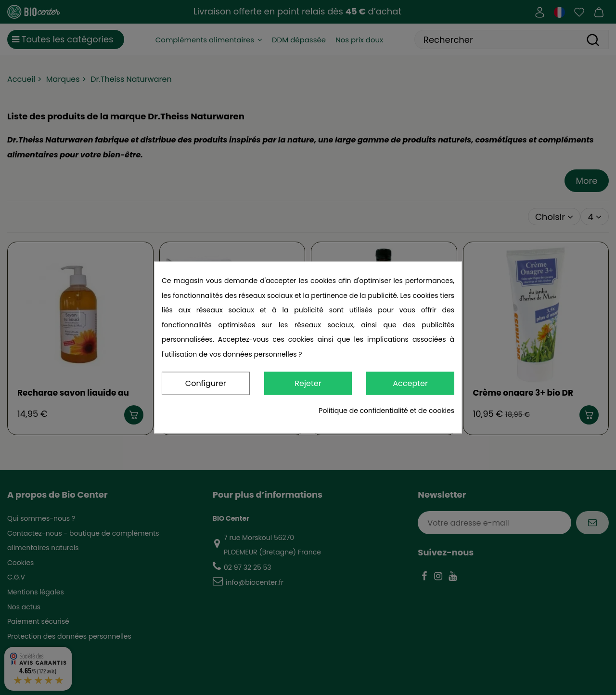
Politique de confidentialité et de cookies (386, 411)
